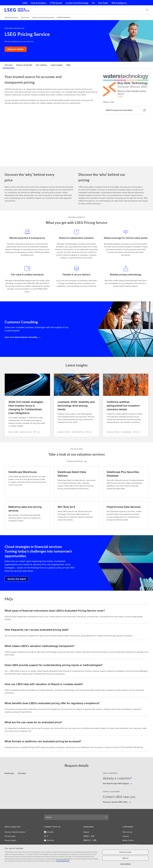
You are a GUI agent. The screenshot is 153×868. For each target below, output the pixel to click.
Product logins (10, 840)
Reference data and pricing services (43, 17)
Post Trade (103, 3)
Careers (126, 836)
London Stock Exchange (77, 3)
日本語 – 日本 (89, 836)
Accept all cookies (125, 852)
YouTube (49, 840)
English (86, 832)
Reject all (125, 858)
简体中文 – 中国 (90, 840)
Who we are (127, 832)
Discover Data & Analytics (15, 832)
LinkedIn (49, 832)
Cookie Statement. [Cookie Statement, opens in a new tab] (63, 861)
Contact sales (10, 836)
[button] (18, 827)
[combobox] (74, 817)
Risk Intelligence (119, 3)
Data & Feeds (25, 17)
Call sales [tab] (22, 773)
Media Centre (128, 840)
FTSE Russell (56, 3)
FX (93, 3)
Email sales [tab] (9, 773)
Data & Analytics (39, 3)
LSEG (25, 3)
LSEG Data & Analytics (11, 17)
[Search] (147, 10)
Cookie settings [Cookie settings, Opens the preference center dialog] (125, 864)
